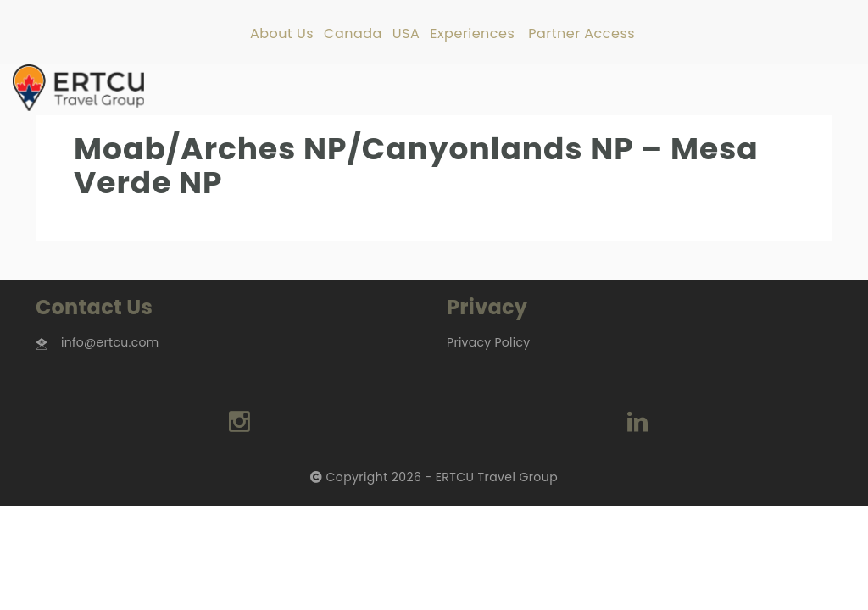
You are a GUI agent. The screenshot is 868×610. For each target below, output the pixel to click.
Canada (353, 34)
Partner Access (581, 34)
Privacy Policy (488, 342)
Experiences (472, 34)
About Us (282, 34)
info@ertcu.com (110, 342)
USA (406, 34)
